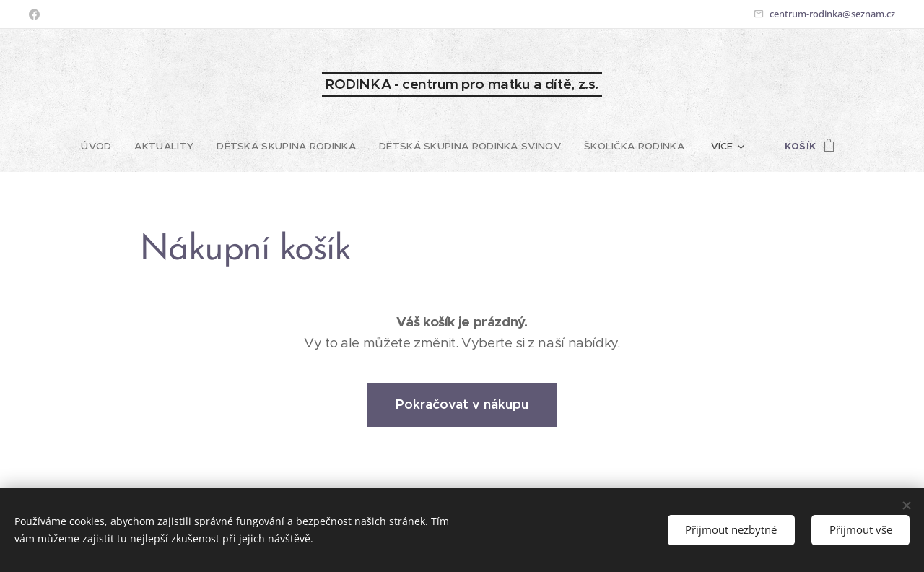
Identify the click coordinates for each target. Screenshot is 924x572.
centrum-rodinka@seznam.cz (832, 14)
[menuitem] (58, 147)
